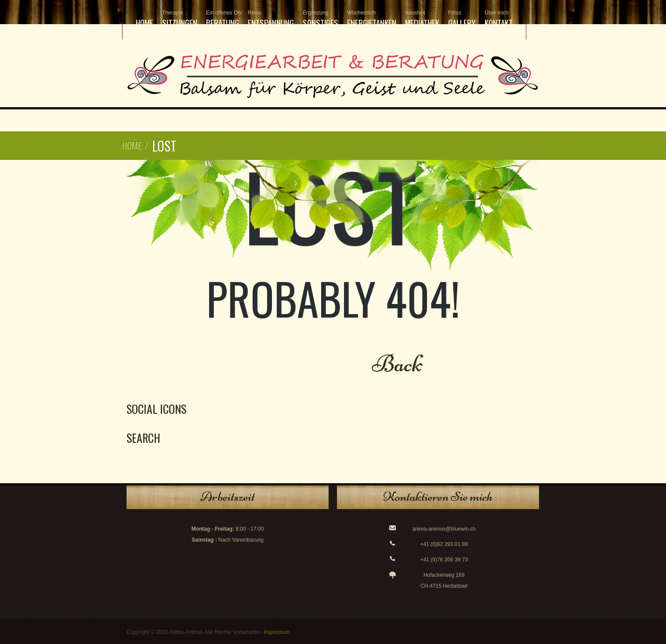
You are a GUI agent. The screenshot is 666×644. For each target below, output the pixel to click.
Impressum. (277, 632)
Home (145, 22)
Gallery (462, 19)
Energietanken (372, 19)
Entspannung (271, 19)
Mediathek (422, 19)
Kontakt (499, 19)
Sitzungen (180, 19)
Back (397, 364)
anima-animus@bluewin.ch (444, 529)
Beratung (223, 19)
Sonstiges (320, 19)
